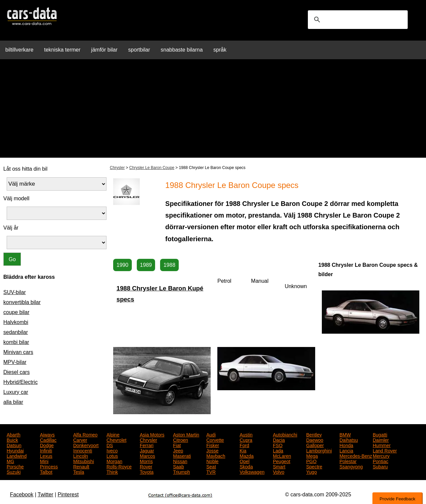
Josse (213, 450)
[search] (357, 20)
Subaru (380, 466)
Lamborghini (319, 450)
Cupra (246, 439)
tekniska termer (62, 50)
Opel (245, 461)
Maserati (182, 455)
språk (220, 50)
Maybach (216, 455)
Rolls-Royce (119, 466)
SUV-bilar (15, 292)
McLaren (282, 455)
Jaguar (147, 450)
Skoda (246, 466)
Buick (12, 439)
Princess (49, 466)
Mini (44, 461)
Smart (279, 466)
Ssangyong (351, 466)
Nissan (180, 461)
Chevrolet (116, 439)
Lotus (112, 455)
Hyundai (15, 450)
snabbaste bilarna (182, 50)
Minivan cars (18, 352)
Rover (146, 466)
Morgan (114, 461)
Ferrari (147, 445)
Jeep (178, 450)
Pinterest (68, 495)
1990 (122, 265)
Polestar (348, 461)
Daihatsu (349, 439)
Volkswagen (252, 471)
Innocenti (83, 450)
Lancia (346, 450)
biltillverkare (19, 50)
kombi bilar (16, 342)
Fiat (177, 445)
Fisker (213, 445)
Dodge (47, 445)
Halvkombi (16, 322)
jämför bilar (104, 50)
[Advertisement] (213, 111)
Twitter (45, 495)
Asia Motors (152, 434)
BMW (345, 434)
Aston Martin (186, 434)
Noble (213, 461)
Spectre (314, 466)
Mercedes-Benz (356, 455)
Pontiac (381, 461)
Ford (244, 445)
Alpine (113, 434)
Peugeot (282, 461)
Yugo (312, 471)
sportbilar (139, 50)
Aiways (47, 434)
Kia (243, 450)
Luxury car (16, 392)
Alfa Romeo (85, 434)
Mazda (247, 455)
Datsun (14, 445)
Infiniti (46, 450)
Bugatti (380, 434)
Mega (312, 455)
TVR (211, 471)
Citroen (181, 439)
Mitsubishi (84, 461)
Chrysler (117, 168)
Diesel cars (16, 372)
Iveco (112, 450)
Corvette (215, 439)
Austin (246, 434)
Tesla (79, 471)
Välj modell (16, 198)
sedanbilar (16, 332)
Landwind (17, 455)
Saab (179, 466)
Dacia (279, 439)
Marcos (147, 455)
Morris (146, 461)
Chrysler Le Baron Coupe (152, 168)
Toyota (147, 471)
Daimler (381, 439)
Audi (211, 434)
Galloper (315, 445)
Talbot (46, 471)
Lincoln (81, 455)
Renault (81, 466)
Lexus (46, 455)
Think (112, 471)
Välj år (11, 228)
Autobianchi (285, 434)
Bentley (314, 434)
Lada (278, 450)
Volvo (279, 471)
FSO (278, 445)
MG (10, 461)
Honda (346, 445)
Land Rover (385, 450)
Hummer (382, 445)
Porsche (15, 466)
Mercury (381, 455)
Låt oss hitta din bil (25, 169)
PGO (311, 461)
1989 (146, 265)
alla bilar (13, 402)
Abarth (13, 434)
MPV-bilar (15, 362)
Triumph (182, 471)
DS (110, 445)
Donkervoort (86, 445)
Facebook (22, 495)
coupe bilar (16, 312)
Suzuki (14, 471)
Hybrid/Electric (20, 382)
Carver (80, 439)
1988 (169, 265)
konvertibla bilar (22, 302)
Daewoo (315, 439)
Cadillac (48, 439)
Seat (211, 466)
